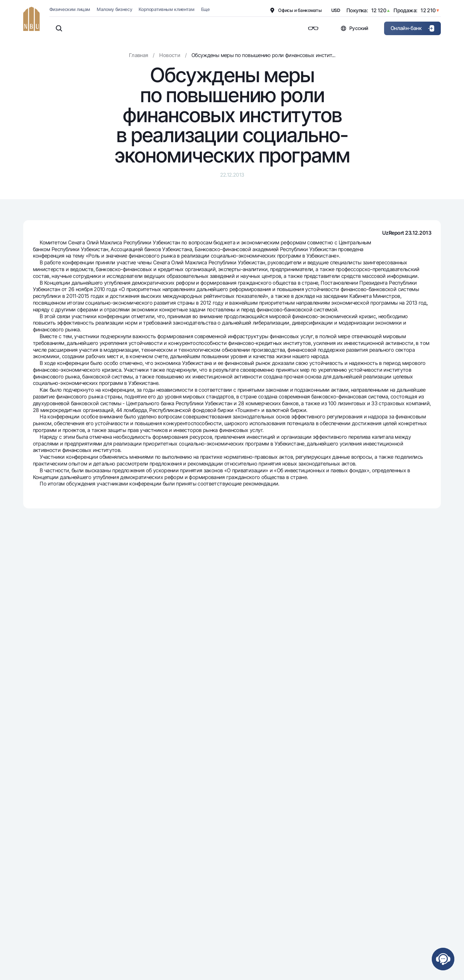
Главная (139, 55)
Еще (205, 9)
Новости (170, 55)
